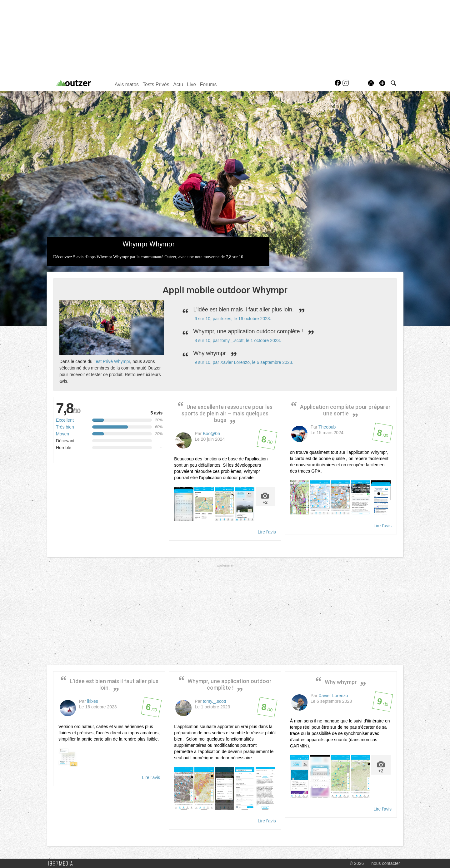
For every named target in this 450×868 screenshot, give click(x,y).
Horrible (64, 448)
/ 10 (267, 441)
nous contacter (386, 863)
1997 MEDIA (62, 864)
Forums (208, 84)
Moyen (62, 434)
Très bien (65, 427)
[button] (382, 83)
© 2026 (357, 863)
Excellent (65, 420)
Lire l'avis (267, 532)
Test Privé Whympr (112, 361)
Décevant (65, 441)
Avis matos (127, 84)
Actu (178, 84)
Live (191, 84)
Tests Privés (156, 84)
